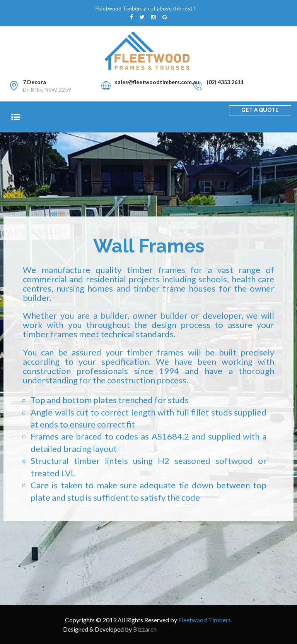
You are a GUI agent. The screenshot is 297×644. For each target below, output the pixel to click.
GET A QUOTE (260, 110)
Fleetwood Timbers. (205, 620)
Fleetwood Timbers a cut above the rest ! (146, 8)
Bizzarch (145, 629)
